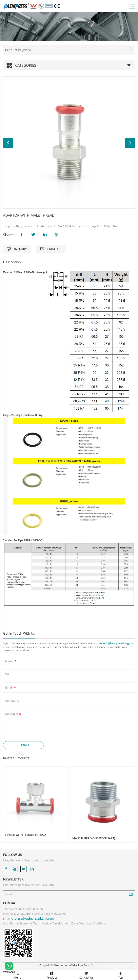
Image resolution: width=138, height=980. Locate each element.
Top (121, 975)
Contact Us (86, 975)
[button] (8, 143)
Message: (14, 714)
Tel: (8, 674)
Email (11, 688)
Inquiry (17, 249)
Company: (12, 701)
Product (52, 975)
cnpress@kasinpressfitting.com (117, 643)
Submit (23, 745)
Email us (51, 249)
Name (11, 662)
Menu (17, 975)
